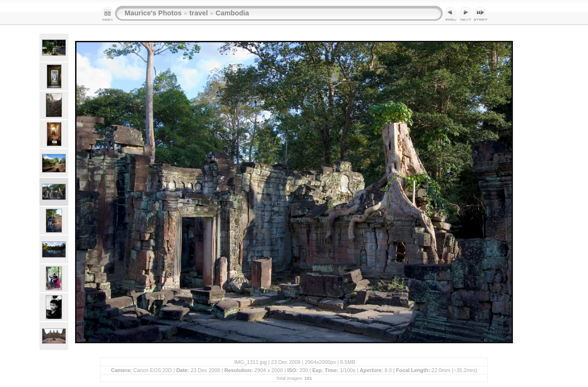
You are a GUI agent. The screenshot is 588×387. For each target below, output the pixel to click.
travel (199, 13)
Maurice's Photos (153, 13)
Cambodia (232, 13)
